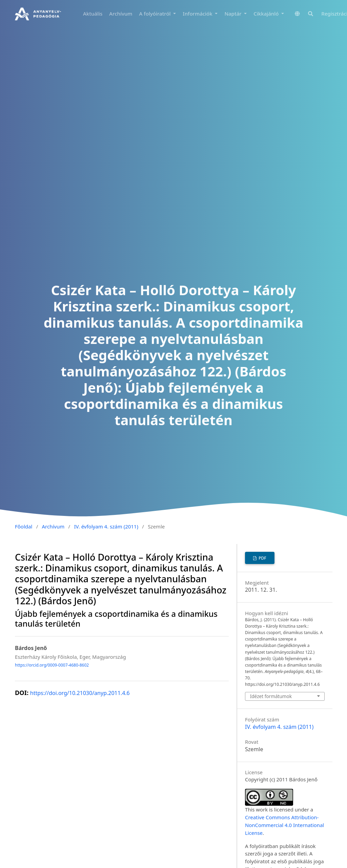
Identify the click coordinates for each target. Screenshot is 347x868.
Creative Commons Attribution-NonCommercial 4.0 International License (284, 825)
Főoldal (24, 526)
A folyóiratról (156, 14)
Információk (198, 14)
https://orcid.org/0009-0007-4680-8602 (52, 665)
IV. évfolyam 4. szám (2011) (106, 526)
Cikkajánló (267, 14)
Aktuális (93, 14)
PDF (262, 558)
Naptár (233, 14)
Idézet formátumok (271, 696)
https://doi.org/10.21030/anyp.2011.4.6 (80, 693)
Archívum (121, 14)
